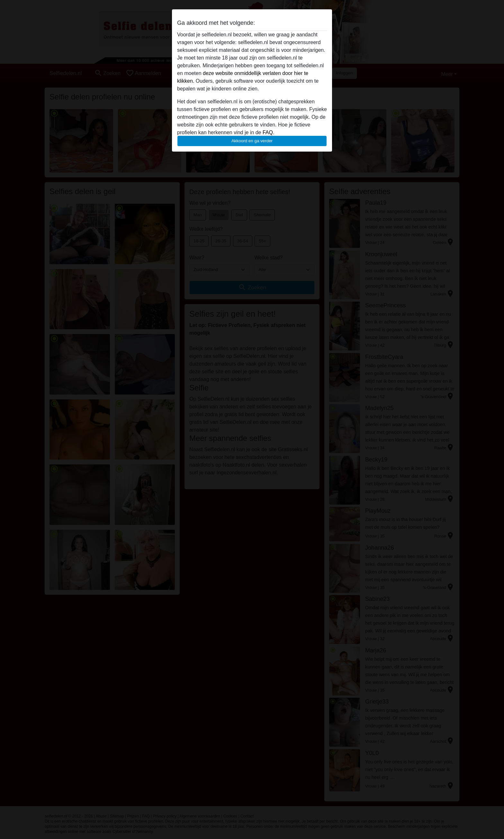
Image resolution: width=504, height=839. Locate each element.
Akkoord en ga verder (252, 141)
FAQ (268, 132)
